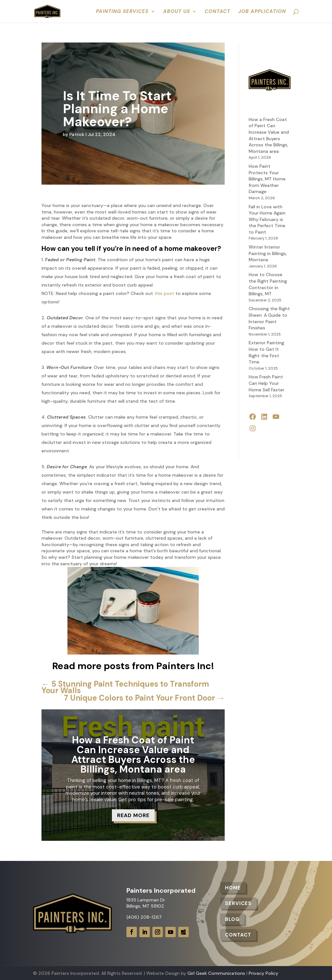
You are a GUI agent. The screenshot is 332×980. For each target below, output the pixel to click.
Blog (232, 919)
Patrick (77, 134)
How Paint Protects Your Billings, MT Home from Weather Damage (267, 179)
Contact (217, 12)
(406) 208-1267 (144, 917)
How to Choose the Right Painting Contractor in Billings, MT (268, 284)
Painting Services (122, 12)
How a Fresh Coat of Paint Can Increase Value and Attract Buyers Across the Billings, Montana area (133, 755)
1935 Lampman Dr (146, 900)
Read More (133, 815)
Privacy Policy (263, 973)
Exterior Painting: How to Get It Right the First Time (267, 352)
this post (164, 293)
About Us (177, 12)
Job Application (262, 12)
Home (233, 888)
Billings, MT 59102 (145, 906)
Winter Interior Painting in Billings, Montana (268, 253)
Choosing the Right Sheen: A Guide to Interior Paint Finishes (269, 318)
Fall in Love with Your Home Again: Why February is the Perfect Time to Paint (267, 219)
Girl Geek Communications (216, 973)
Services (238, 903)
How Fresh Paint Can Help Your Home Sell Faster (267, 383)
